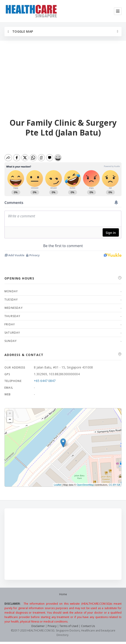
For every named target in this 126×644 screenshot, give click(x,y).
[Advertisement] (63, 80)
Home (63, 594)
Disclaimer (38, 626)
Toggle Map (20, 31)
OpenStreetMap (85, 485)
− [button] (10, 419)
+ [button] (10, 413)
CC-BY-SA (114, 485)
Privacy (52, 626)
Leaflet (58, 485)
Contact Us (88, 626)
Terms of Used (69, 626)
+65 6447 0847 (45, 381)
